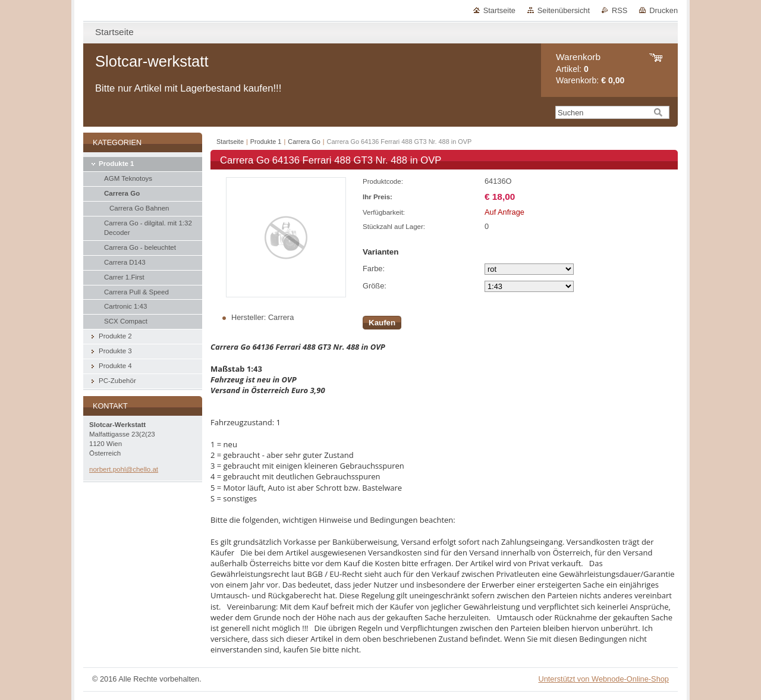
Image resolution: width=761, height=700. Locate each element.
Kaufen (382, 323)
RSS (620, 10)
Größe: (375, 286)
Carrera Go (304, 142)
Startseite (499, 10)
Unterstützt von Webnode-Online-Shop (603, 679)
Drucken (663, 10)
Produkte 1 (266, 142)
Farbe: (374, 269)
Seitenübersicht (564, 10)
